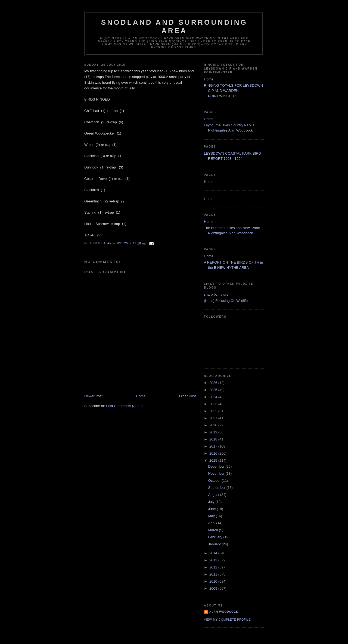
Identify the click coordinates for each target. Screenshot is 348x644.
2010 (214, 581)
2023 (214, 404)
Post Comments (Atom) (124, 406)
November (217, 473)
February (216, 537)
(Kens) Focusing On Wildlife (226, 301)
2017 (214, 446)
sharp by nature (216, 294)
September (217, 488)
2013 (214, 560)
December (217, 466)
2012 (214, 567)
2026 (214, 383)
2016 (214, 453)
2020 (214, 425)
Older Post (187, 396)
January (215, 544)
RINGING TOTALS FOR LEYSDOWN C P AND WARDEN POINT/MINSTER (233, 91)
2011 (214, 574)
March (214, 530)
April (212, 523)
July (212, 502)
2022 (214, 411)
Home (141, 396)
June (213, 509)
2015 (214, 460)
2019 (214, 432)
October (215, 481)
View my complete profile (227, 620)
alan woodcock (224, 612)
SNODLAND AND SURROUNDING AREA (174, 26)
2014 (214, 553)
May (212, 516)
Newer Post (93, 396)
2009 (214, 588)
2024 (214, 397)
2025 (214, 390)
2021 (214, 418)
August (214, 495)
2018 (214, 439)
